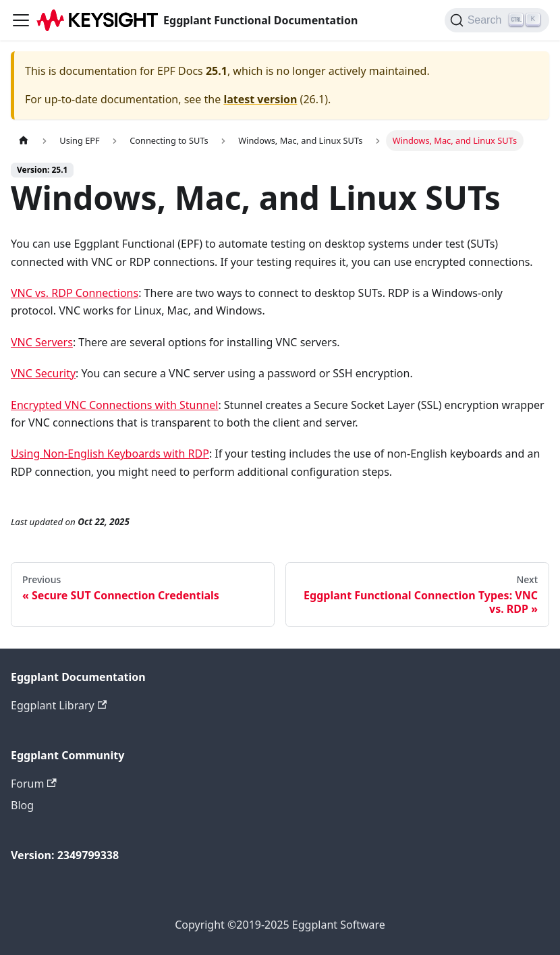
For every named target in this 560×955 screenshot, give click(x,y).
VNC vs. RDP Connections (75, 293)
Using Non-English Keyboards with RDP (110, 454)
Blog (22, 805)
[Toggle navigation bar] (21, 20)
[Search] (497, 20)
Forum (34, 784)
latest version (260, 99)
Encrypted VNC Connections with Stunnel (114, 405)
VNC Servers (42, 342)
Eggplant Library (59, 705)
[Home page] (24, 141)
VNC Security (43, 373)
